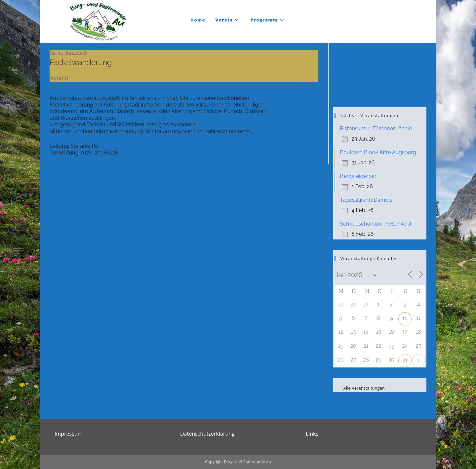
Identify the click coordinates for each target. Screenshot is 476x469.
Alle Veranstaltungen (360, 388)
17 (405, 332)
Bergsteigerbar (358, 176)
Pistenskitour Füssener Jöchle (376, 128)
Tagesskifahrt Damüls (366, 200)
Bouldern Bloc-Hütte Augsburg (378, 152)
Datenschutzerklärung (207, 434)
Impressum (68, 434)
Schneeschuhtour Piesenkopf (376, 224)
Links (312, 434)
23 (392, 346)
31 (405, 360)
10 (405, 318)
